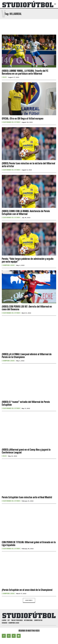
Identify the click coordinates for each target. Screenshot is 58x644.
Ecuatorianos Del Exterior (11, 122)
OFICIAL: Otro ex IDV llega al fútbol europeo (23, 118)
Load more (29, 600)
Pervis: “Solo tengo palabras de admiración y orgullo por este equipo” (28, 260)
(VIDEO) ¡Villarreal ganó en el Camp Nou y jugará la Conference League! (26, 451)
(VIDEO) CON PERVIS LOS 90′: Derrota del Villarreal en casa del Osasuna (27, 308)
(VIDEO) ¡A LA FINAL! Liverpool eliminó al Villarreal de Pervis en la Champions (27, 356)
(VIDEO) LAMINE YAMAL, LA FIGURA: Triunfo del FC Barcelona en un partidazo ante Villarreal (25, 72)
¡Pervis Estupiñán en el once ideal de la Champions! (27, 590)
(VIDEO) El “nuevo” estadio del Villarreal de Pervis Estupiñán (26, 403)
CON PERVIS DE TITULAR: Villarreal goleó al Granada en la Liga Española (29, 544)
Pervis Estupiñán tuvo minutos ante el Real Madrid (27, 497)
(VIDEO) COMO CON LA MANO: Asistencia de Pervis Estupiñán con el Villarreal (26, 212)
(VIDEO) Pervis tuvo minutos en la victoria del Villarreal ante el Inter (28, 165)
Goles (4, 77)
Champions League (8, 265)
